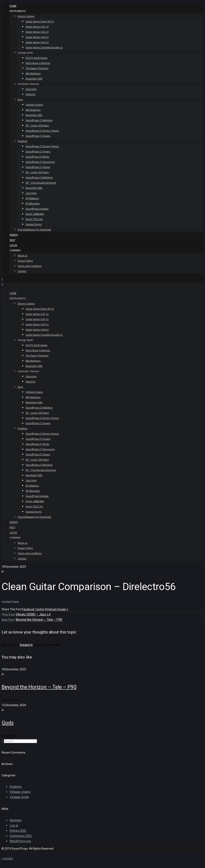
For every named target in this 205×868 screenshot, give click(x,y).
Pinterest (51, 609)
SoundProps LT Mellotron (39, 120)
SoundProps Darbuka (37, 209)
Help (12, 240)
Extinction (31, 89)
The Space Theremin (37, 68)
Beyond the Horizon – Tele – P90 (39, 620)
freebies (16, 787)
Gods (8, 723)
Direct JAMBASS (35, 214)
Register (16, 820)
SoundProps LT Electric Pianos (42, 131)
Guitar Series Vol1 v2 (37, 27)
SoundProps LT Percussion (40, 162)
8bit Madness (33, 74)
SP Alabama (32, 198)
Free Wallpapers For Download (34, 230)
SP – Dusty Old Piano (37, 126)
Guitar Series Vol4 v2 (37, 42)
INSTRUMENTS (18, 11)
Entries (18, 831)
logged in (26, 645)
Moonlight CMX (34, 79)
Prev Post (8, 614)
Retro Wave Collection (38, 63)
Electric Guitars (26, 16)
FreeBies (23, 141)
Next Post (8, 620)
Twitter (40, 609)
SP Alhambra (33, 204)
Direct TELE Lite (34, 219)
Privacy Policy (25, 261)
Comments (21, 836)
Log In (13, 245)
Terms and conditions (30, 266)
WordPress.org (20, 841)
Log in (14, 825)
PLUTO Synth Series (37, 58)
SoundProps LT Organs (38, 136)
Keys (20, 100)
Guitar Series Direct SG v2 (40, 22)
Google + (63, 609)
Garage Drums (34, 225)
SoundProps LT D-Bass (38, 167)
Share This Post (12, 609)
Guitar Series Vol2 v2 (37, 32)
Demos (14, 235)
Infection (31, 94)
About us (23, 256)
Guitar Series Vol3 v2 (37, 37)
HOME (13, 6)
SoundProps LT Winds (37, 157)
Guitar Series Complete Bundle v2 (44, 48)
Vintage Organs (34, 105)
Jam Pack (31, 193)
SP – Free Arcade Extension (41, 183)
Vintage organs (20, 792)
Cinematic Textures (28, 84)
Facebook (29, 609)
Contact (22, 271)
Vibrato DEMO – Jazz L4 (33, 614)
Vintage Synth (25, 53)
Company (15, 251)
